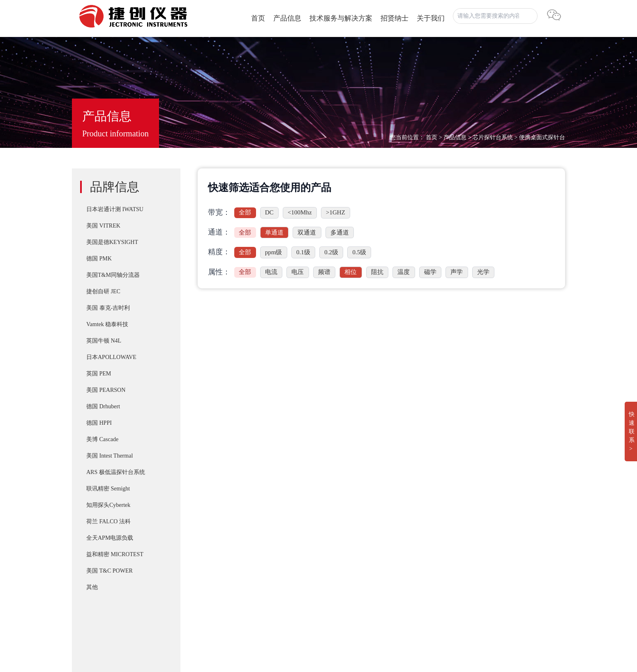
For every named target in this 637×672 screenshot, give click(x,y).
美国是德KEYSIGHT (112, 242)
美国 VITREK (103, 226)
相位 (351, 272)
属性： (219, 272)
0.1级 (303, 252)
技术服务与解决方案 (341, 18)
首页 (258, 18)
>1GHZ (336, 212)
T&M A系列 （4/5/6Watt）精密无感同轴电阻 (329, 549)
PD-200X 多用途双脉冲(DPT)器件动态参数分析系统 (339, 532)
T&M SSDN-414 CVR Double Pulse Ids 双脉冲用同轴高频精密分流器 (360, 516)
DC (269, 212)
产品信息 (287, 18)
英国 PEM (99, 374)
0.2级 (331, 252)
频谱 (324, 272)
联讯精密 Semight (108, 489)
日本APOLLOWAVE (111, 357)
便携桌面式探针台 (542, 137)
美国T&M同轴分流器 (113, 275)
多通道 (340, 232)
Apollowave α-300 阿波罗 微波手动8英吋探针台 (332, 614)
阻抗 (377, 272)
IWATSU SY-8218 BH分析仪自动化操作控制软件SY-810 (343, 499)
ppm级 (274, 252)
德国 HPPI (99, 423)
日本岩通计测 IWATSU (115, 209)
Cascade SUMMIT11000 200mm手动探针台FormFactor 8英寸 (349, 598)
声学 (457, 272)
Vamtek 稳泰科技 (107, 324)
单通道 (274, 232)
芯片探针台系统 (493, 137)
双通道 (307, 232)
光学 (483, 272)
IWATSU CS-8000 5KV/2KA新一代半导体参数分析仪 (340, 565)
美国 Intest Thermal (110, 456)
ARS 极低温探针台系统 (116, 472)
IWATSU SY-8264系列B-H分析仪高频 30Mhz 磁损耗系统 (345, 582)
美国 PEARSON (106, 390)
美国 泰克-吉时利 (108, 308)
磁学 (430, 272)
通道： (219, 232)
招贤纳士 (395, 18)
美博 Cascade (102, 439)
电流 (271, 272)
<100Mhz (300, 212)
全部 (245, 212)
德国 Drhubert (103, 406)
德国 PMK (99, 259)
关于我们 (431, 18)
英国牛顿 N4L (104, 341)
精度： (219, 252)
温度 (404, 272)
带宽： (219, 212)
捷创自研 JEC (103, 291)
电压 (298, 272)
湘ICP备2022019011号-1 (106, 616)
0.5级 (359, 252)
